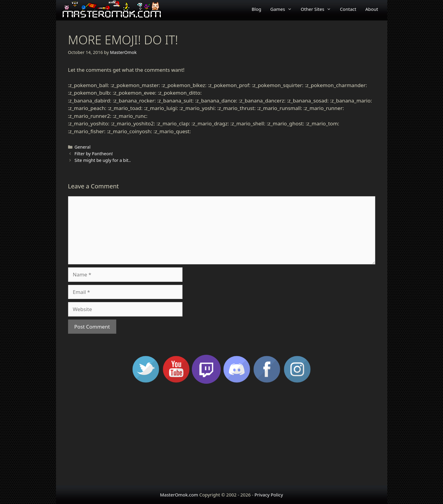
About (372, 9)
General (82, 147)
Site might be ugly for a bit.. (103, 160)
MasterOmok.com (179, 495)
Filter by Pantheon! (94, 154)
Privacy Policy (269, 495)
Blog (257, 9)
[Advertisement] (222, 437)
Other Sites (318, 9)
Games (283, 9)
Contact (348, 9)
